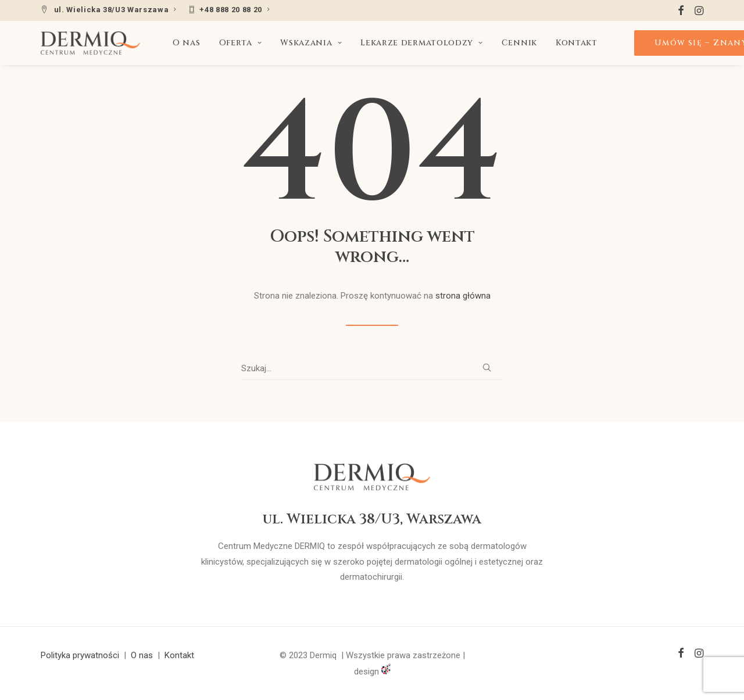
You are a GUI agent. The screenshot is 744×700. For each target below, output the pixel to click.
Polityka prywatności (80, 655)
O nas (187, 43)
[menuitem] (109, 10)
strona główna (463, 296)
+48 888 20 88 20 (235, 10)
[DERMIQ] (90, 43)
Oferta (241, 43)
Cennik (519, 43)
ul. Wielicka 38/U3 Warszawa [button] (115, 10)
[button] (681, 10)
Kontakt (577, 43)
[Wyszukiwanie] (372, 369)
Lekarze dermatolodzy (422, 43)
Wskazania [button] (311, 43)
